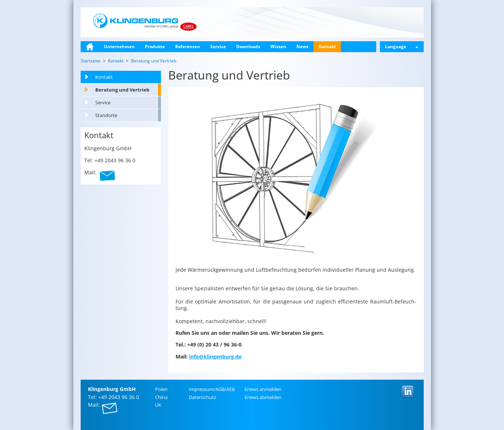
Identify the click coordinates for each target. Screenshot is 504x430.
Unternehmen (119, 47)
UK (158, 405)
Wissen (278, 47)
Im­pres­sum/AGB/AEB (212, 389)
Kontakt (327, 47)
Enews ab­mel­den (263, 397)
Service (218, 47)
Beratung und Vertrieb (122, 90)
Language (402, 47)
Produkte (155, 47)
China (161, 397)
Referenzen (188, 47)
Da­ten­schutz (202, 397)
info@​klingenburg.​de (215, 357)
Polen (161, 389)
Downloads (248, 47)
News (302, 47)
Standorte (106, 115)
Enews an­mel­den (263, 389)
